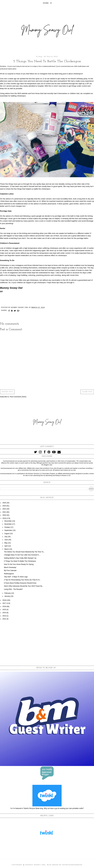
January (7, 596)
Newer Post (7, 392)
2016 (5, 606)
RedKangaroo (9, 574)
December (8, 521)
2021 (5, 512)
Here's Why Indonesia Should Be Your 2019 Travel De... (24, 586)
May (6, 543)
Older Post (87, 392)
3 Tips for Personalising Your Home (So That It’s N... (22, 580)
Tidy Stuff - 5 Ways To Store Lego (16, 577)
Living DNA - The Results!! (13, 589)
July (6, 537)
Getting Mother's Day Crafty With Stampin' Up (20, 558)
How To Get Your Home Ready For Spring (19, 564)
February (8, 593)
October (7, 527)
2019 (5, 518)
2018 (5, 600)
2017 (5, 603)
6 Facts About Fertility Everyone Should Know (20, 583)
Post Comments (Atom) (18, 397)
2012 (5, 619)
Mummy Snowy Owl (36, 865)
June (6, 540)
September (8, 530)
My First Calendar (10, 570)
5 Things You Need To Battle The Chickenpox (20, 561)
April (6, 546)
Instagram (44, 74)
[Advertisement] (47, 643)
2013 (5, 616)
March (7, 549)
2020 (5, 515)
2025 (5, 503)
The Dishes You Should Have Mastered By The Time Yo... (24, 552)
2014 (5, 613)
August (7, 534)
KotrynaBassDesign (72, 865)
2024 (5, 506)
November (8, 524)
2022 (5, 509)
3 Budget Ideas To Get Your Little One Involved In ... (22, 555)
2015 (5, 610)
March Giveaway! (10, 567)
